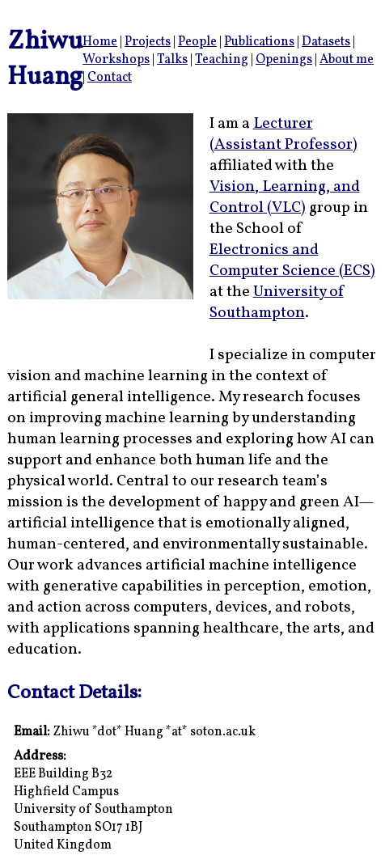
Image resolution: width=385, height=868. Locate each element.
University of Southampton (277, 303)
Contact (110, 78)
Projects (148, 42)
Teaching (222, 60)
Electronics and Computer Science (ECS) (292, 260)
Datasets (326, 42)
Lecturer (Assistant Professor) (283, 134)
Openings (284, 60)
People (197, 42)
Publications (259, 42)
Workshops (116, 60)
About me (347, 60)
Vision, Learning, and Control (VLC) (285, 197)
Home (100, 42)
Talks (172, 60)
